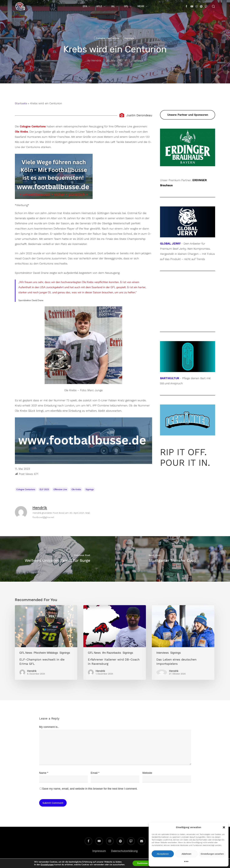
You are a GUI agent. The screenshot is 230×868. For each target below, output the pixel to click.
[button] (224, 827)
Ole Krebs (76, 489)
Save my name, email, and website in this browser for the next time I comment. (90, 789)
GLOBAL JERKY (170, 244)
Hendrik (96, 60)
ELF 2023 (44, 489)
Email (95, 773)
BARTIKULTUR (170, 378)
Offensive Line (60, 489)
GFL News (26, 653)
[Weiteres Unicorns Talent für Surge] (58, 559)
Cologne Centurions (107, 38)
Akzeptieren (163, 854)
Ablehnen (186, 854)
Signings (129, 38)
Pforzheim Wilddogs (46, 653)
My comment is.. (49, 727)
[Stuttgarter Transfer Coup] (173, 559)
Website (147, 773)
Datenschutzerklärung (124, 851)
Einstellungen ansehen (212, 854)
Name (44, 773)
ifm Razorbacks (112, 653)
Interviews (163, 653)
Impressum (99, 851)
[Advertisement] (188, 301)
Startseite (21, 103)
